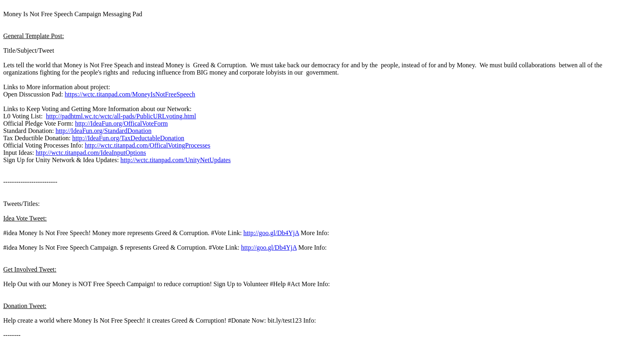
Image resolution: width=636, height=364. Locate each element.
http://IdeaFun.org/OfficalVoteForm (121, 123)
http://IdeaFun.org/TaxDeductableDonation (128, 138)
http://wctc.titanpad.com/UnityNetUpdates (176, 160)
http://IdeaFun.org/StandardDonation (104, 131)
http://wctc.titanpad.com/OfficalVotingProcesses (148, 145)
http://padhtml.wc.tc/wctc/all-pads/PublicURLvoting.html (121, 116)
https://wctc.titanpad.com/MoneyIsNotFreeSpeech (130, 94)
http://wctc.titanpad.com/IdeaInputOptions (91, 153)
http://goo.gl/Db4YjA (271, 233)
